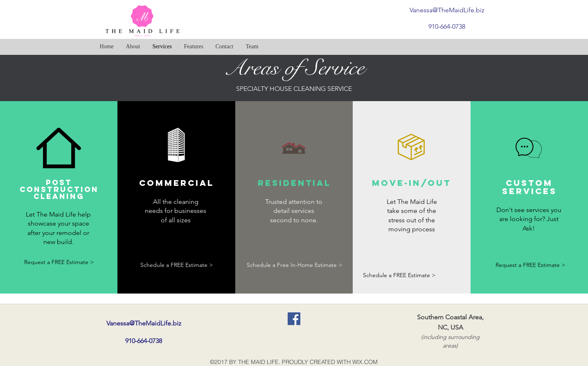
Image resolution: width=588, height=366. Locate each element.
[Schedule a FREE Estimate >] (177, 265)
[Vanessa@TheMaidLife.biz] (447, 10)
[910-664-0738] (447, 26)
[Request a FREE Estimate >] (59, 263)
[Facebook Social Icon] (294, 319)
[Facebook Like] (394, 47)
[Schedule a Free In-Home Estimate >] (295, 265)
